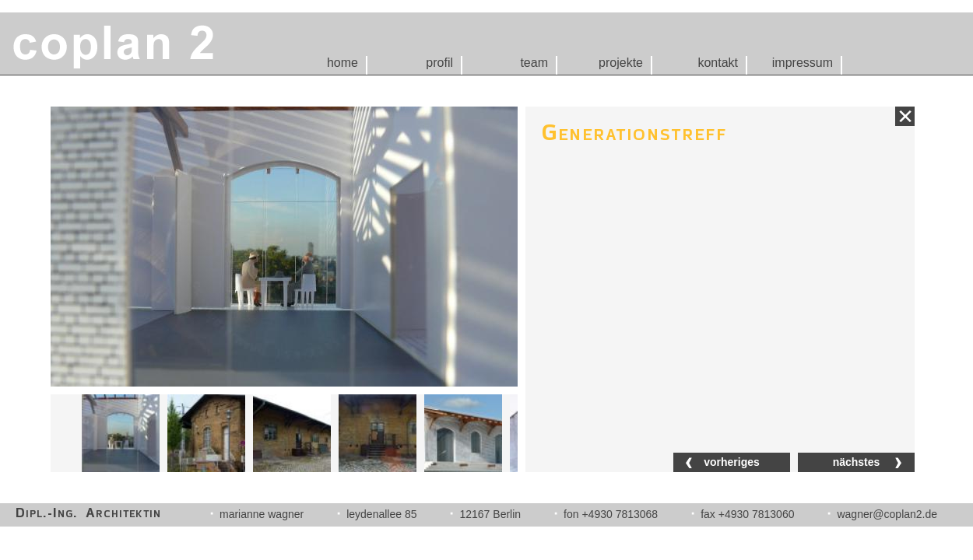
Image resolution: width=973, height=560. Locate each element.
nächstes (857, 462)
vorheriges (732, 462)
